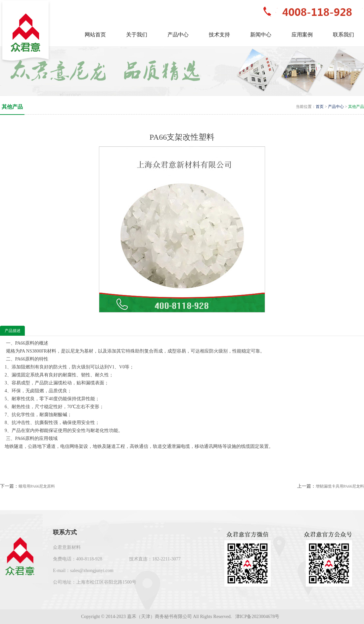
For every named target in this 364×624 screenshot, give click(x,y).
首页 (320, 107)
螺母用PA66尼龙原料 (37, 486)
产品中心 (336, 107)
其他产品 (356, 107)
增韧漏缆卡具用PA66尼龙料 (340, 486)
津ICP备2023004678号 (258, 617)
